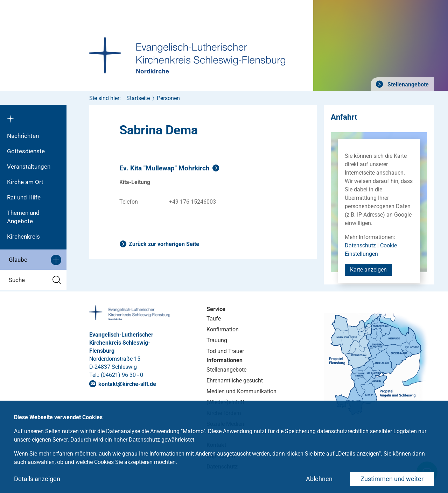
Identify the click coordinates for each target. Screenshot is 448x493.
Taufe (214, 319)
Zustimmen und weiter (392, 479)
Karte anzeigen (368, 270)
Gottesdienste (26, 151)
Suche (35, 280)
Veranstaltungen (29, 167)
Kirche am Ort (25, 182)
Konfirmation (223, 329)
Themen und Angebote (23, 217)
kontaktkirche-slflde (127, 384)
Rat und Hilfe (24, 197)
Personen (168, 98)
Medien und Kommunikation (241, 391)
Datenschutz (360, 245)
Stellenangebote (407, 84)
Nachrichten (23, 136)
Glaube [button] (35, 260)
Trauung (217, 340)
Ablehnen (319, 479)
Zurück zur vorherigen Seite (164, 244)
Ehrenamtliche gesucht (235, 381)
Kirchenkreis (23, 237)
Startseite (138, 98)
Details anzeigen (37, 479)
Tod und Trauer (225, 351)
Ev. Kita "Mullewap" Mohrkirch (164, 168)
